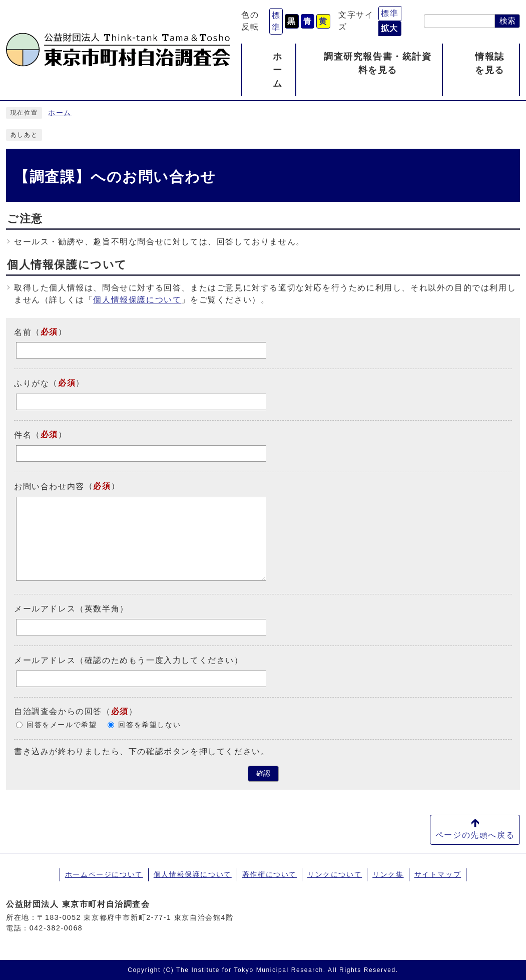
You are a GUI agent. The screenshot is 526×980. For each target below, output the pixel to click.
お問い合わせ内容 (49, 486)
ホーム (60, 113)
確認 (263, 773)
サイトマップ (438, 874)
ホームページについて (104, 874)
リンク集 (388, 874)
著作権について (270, 874)
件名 (23, 435)
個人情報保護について (137, 300)
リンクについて (335, 874)
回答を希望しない (149, 725)
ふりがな (32, 383)
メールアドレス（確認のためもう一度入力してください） (129, 660)
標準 (276, 21)
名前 (23, 332)
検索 (507, 21)
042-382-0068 (56, 928)
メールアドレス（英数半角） (71, 609)
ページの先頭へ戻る (475, 835)
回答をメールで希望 (62, 725)
